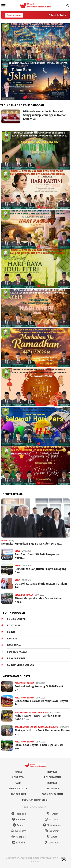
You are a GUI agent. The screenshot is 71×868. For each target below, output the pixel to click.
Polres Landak (16, 619)
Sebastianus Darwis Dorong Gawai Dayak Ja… (41, 703)
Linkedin (18, 843)
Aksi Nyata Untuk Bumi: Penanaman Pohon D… (42, 732)
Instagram (52, 831)
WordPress (18, 831)
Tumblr (18, 825)
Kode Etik (18, 777)
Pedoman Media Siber (35, 800)
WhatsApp (52, 820)
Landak (34, 727)
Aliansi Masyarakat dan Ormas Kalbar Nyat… (38, 600)
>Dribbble (18, 837)
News (4, 540)
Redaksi (52, 772)
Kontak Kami (18, 794)
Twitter (52, 814)
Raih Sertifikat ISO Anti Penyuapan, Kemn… (38, 556)
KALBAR (11, 632)
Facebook (18, 814)
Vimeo (52, 837)
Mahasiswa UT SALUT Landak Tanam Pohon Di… (38, 717)
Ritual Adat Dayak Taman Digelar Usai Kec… (39, 747)
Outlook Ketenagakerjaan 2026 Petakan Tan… (41, 585)
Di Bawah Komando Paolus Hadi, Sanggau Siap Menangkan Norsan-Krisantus (45, 115)
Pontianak (27, 595)
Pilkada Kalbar (16, 658)
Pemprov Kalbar (17, 652)
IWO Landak (14, 645)
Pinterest (18, 820)
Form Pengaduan (52, 794)
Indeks (18, 772)
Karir (18, 783)
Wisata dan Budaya (24, 683)
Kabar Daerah (22, 727)
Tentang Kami (52, 777)
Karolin (12, 639)
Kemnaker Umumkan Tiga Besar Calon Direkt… (32, 544)
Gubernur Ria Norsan (21, 665)
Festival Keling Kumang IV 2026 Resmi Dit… (39, 688)
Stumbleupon (52, 825)
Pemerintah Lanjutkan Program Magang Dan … (41, 571)
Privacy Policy (18, 788)
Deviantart (52, 843)
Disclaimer (52, 788)
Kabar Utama (21, 712)
